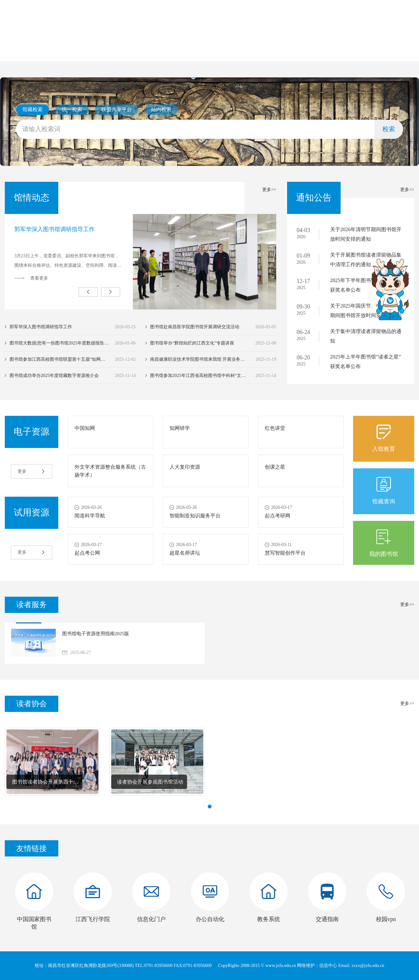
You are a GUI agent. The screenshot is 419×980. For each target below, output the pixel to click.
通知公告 (184, 52)
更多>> (269, 190)
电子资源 (235, 52)
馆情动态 (133, 52)
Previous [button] (88, 292)
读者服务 (286, 52)
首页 (30, 52)
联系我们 (337, 52)
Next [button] (111, 292)
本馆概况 (82, 52)
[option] (141, 262)
